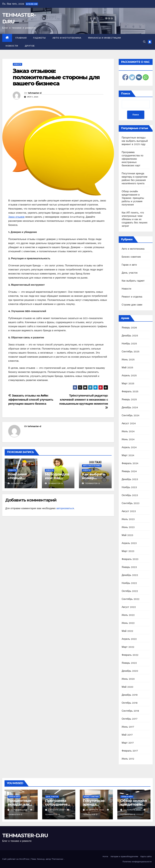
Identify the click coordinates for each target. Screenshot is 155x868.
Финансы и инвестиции (104, 38)
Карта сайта (146, 856)
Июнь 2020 (128, 679)
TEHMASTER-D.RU (25, 835)
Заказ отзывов (16, 217)
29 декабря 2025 (95, 810)
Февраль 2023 (130, 559)
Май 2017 (127, 735)
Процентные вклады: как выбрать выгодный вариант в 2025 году (135, 141)
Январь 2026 (129, 328)
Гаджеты (39, 38)
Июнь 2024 (128, 439)
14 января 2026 (19, 810)
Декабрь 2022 (130, 575)
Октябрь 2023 (130, 495)
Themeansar (57, 859)
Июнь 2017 (128, 727)
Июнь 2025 (128, 360)
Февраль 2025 (130, 391)
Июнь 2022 (128, 623)
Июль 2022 (128, 615)
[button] (144, 42)
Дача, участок (130, 273)
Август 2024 (129, 423)
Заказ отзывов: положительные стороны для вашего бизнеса (56, 77)
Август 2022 (129, 607)
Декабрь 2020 (130, 671)
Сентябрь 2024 (131, 415)
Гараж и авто (129, 265)
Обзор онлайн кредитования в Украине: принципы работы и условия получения (133, 198)
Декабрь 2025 (130, 336)
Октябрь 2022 (130, 591)
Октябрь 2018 (130, 703)
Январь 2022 (129, 663)
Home (105, 856)
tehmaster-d (35, 93)
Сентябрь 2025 (131, 352)
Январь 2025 (129, 399)
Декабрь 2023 (130, 479)
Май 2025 (127, 367)
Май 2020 (128, 687)
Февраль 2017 (130, 751)
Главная (21, 38)
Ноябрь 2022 (129, 583)
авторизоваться (65, 508)
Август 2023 (129, 511)
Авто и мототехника (67, 38)
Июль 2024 (128, 431)
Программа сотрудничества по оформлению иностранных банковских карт (133, 159)
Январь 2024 (129, 471)
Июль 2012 (128, 759)
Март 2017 (128, 743)
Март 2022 (128, 647)
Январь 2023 (129, 567)
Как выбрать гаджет (133, 281)
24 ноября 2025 (132, 810)
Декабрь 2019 (130, 695)
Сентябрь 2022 (131, 599)
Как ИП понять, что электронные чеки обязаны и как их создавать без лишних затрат (135, 219)
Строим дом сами (132, 305)
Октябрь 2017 (130, 719)
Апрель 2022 (129, 639)
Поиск (126, 94)
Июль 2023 (128, 519)
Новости (12, 46)
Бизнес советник (131, 257)
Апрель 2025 (129, 375)
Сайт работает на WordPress (16, 859)
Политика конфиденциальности (137, 862)
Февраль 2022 (130, 655)
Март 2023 (128, 551)
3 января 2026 (57, 810)
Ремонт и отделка (132, 297)
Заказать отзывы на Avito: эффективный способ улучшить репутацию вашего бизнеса (31, 400)
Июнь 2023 (128, 527)
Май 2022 (127, 631)
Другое (30, 46)
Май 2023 (127, 535)
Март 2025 (128, 383)
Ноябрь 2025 (129, 344)
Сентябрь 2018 (130, 711)
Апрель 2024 (129, 447)
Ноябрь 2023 (129, 487)
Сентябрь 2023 (131, 503)
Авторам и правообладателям (124, 856)
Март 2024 (128, 455)
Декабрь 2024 (130, 407)
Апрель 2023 (129, 543)
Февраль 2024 (130, 463)
